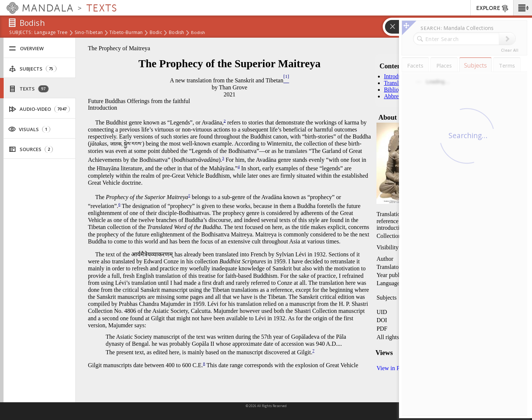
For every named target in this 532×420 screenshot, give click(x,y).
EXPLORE (493, 8)
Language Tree (51, 33)
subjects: (21, 33)
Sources (31, 149)
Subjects (33, 69)
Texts (29, 89)
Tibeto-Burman (126, 33)
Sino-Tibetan (89, 33)
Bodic (156, 33)
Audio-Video (40, 109)
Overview (26, 49)
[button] (523, 8)
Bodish (177, 33)
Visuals (29, 129)
